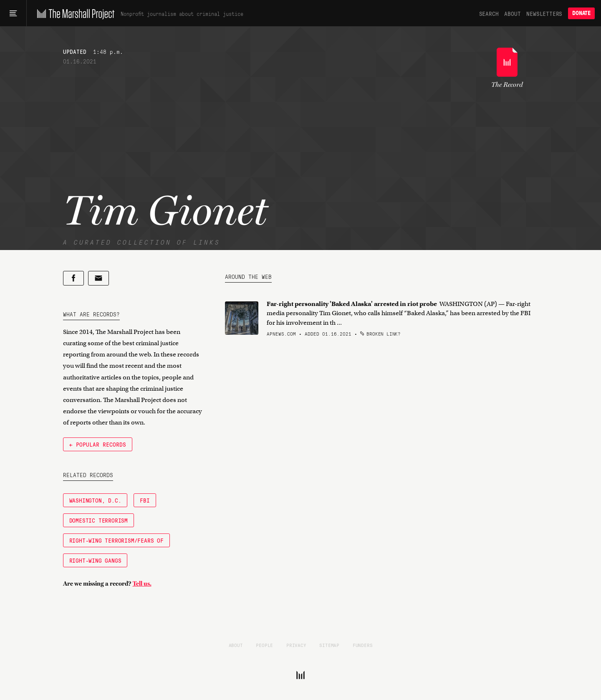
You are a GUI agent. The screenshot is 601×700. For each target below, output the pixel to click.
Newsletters (544, 13)
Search (489, 13)
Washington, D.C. (95, 500)
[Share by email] (98, 278)
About (512, 13)
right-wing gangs (95, 560)
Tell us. (142, 584)
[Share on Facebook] (73, 278)
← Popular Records (98, 444)
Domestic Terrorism (98, 520)
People (264, 645)
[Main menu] (13, 13)
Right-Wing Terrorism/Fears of (116, 540)
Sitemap (329, 645)
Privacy (296, 645)
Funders (363, 645)
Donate (581, 13)
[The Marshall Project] (74, 13)
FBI (145, 500)
